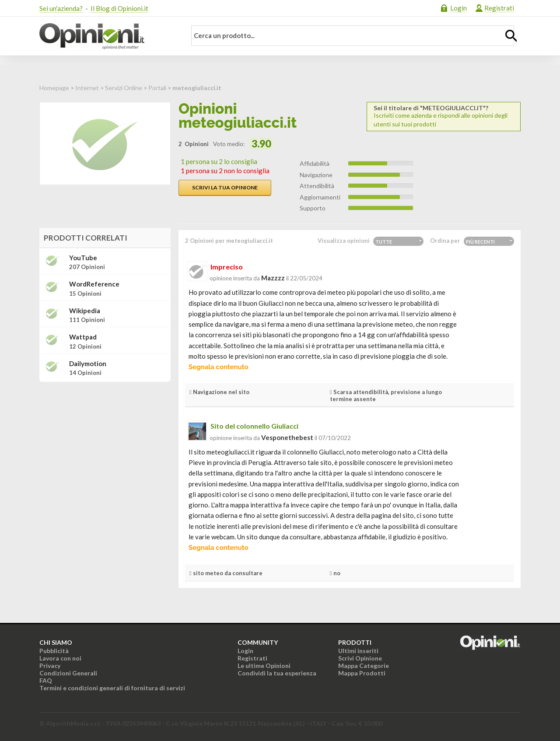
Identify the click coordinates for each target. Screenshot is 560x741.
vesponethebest (287, 437)
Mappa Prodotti (362, 673)
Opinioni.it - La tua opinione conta (107, 36)
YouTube (83, 258)
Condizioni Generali (68, 673)
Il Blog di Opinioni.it (119, 8)
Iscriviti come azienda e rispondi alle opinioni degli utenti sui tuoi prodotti (444, 116)
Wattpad (83, 337)
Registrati (499, 8)
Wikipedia (85, 311)
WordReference (94, 284)
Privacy (50, 666)
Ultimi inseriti (358, 651)
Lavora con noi (60, 658)
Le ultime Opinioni (264, 666)
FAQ (46, 680)
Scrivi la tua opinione (225, 187)
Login (458, 8)
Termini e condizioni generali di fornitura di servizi (112, 688)
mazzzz (273, 278)
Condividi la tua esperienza (277, 673)
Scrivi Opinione (360, 658)
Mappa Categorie (364, 666)
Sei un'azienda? (61, 8)
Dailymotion (88, 364)
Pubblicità (54, 651)
